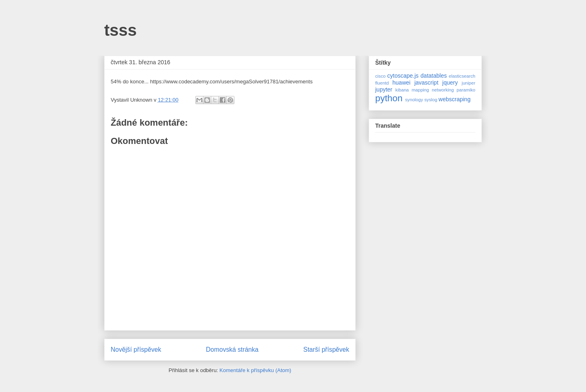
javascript (426, 83)
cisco (380, 76)
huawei (401, 83)
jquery (450, 83)
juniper (468, 83)
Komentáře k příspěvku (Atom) (255, 370)
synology (414, 100)
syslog (431, 100)
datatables (434, 76)
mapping (420, 90)
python (389, 98)
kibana (402, 90)
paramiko (466, 90)
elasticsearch (462, 76)
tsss (120, 30)
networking (443, 90)
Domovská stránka (232, 350)
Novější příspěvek (136, 350)
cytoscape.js (403, 76)
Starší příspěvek (326, 350)
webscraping (455, 99)
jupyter (384, 89)
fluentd (382, 83)
